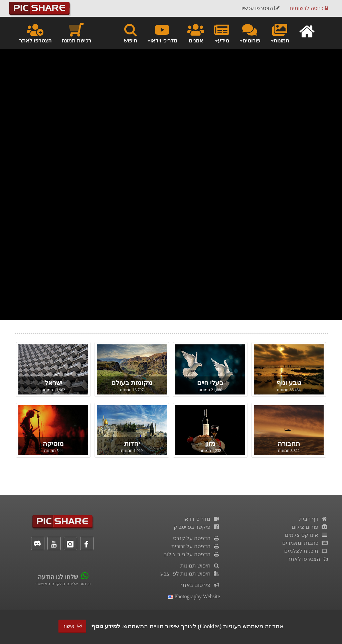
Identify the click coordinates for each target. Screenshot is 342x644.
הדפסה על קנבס (197, 538)
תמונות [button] (280, 33)
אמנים (196, 33)
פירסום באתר (200, 585)
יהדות (132, 444)
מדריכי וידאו (202, 519)
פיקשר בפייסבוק (197, 527)
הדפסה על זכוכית (196, 546)
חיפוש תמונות (200, 566)
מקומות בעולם (132, 383)
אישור (72, 626)
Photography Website (194, 596)
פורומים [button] (250, 33)
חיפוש (130, 33)
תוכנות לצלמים (306, 551)
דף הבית (314, 519)
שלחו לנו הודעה (58, 577)
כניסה (309, 8)
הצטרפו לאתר (35, 33)
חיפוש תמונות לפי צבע (190, 574)
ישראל (53, 383)
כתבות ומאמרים (305, 543)
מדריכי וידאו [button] (162, 33)
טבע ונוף (289, 383)
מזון (210, 444)
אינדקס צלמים (306, 535)
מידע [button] (222, 33)
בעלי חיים (210, 383)
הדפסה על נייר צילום (192, 554)
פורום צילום (310, 527)
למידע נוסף (106, 626)
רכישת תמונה (76, 33)
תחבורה (289, 444)
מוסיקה (53, 444)
